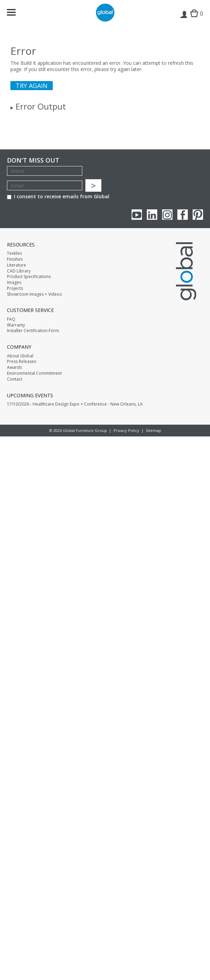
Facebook (183, 215)
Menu (16, 14)
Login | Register (183, 19)
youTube (137, 215)
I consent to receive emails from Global (58, 196)
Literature (16, 265)
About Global (20, 356)
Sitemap (153, 430)
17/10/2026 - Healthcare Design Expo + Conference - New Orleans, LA (75, 404)
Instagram (167, 215)
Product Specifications (29, 277)
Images (14, 283)
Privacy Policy (126, 430)
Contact (15, 379)
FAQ (11, 319)
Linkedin (152, 215)
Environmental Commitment (34, 373)
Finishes (15, 259)
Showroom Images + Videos (34, 294)
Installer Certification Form (33, 331)
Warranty (16, 325)
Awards (14, 367)
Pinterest (198, 215)
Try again (32, 86)
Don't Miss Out (33, 160)
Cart (195, 19)
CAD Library (19, 271)
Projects (15, 288)
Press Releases (22, 362)
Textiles (14, 253)
